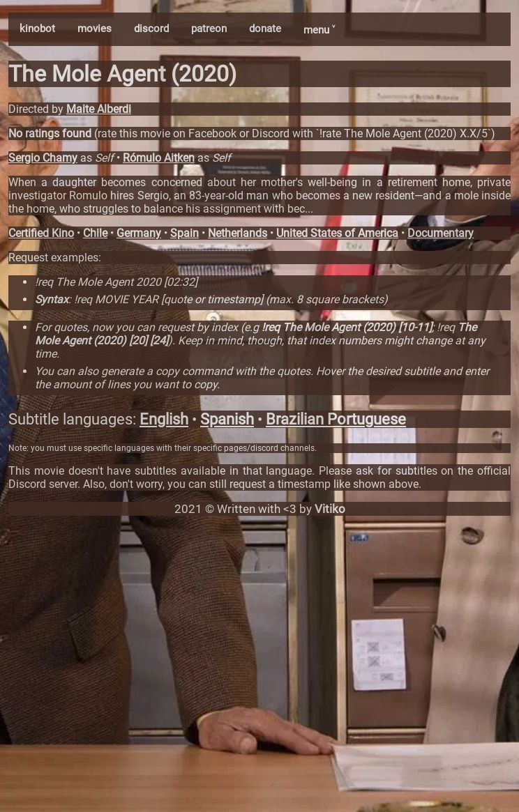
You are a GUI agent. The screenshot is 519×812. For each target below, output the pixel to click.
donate (265, 29)
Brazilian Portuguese (336, 419)
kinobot (37, 29)
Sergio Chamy (43, 158)
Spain (185, 233)
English (164, 419)
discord (151, 29)
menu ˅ (319, 30)
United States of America (337, 233)
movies (95, 29)
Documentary (441, 233)
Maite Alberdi (99, 109)
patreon (209, 29)
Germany (139, 233)
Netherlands (238, 233)
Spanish (227, 419)
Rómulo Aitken (159, 158)
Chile (95, 233)
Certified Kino (41, 233)
